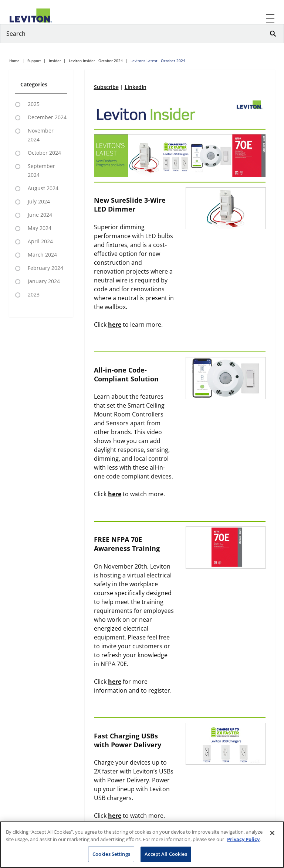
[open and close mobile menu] (271, 19)
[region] (142, 845)
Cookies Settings (111, 854)
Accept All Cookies (166, 854)
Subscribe (106, 87)
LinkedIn (136, 87)
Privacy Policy (243, 839)
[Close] (272, 833)
